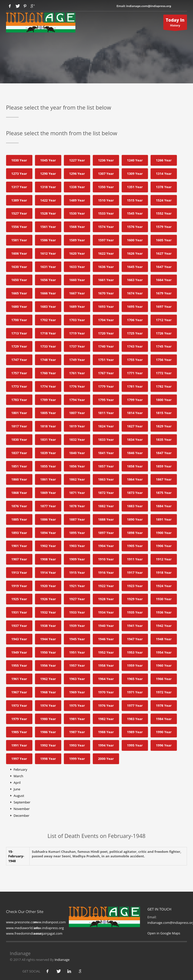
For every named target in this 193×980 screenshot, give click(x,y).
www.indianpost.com (50, 922)
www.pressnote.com (22, 922)
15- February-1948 (16, 856)
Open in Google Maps (164, 933)
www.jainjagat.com (48, 933)
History (175, 23)
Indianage (62, 960)
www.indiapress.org (49, 928)
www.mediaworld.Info (23, 928)
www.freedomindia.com (24, 933)
